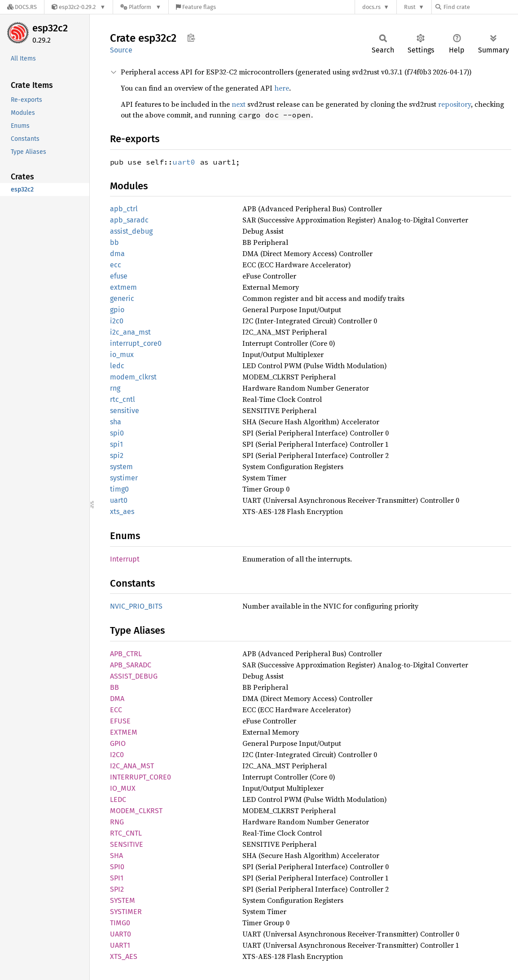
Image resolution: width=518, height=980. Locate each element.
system (121, 467)
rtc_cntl (123, 399)
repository (454, 104)
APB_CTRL (126, 654)
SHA (116, 856)
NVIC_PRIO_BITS (136, 606)
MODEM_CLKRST (136, 811)
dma (117, 254)
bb (114, 242)
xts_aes (122, 512)
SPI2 (117, 889)
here (282, 88)
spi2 (117, 455)
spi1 (116, 444)
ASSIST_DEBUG (134, 676)
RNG (117, 822)
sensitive (125, 411)
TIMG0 (120, 923)
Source (121, 50)
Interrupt (125, 559)
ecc (116, 265)
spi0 (117, 433)
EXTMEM (124, 732)
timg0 (119, 489)
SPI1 (117, 878)
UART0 (121, 934)
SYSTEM (123, 900)
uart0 (184, 162)
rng (115, 388)
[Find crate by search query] (480, 7)
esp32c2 (50, 28)
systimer (124, 478)
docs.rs (371, 7)
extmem (123, 287)
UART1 (120, 945)
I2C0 (117, 755)
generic (122, 298)
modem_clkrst (133, 377)
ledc (117, 366)
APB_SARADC (131, 665)
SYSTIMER (126, 912)
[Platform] (141, 7)
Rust (410, 7)
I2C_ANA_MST (132, 766)
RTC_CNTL (126, 833)
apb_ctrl (124, 209)
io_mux (122, 355)
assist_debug (131, 231)
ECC (116, 710)
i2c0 (117, 321)
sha (116, 422)
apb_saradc (129, 220)
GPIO (118, 743)
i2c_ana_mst (130, 332)
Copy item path (191, 38)
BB (114, 687)
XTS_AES (124, 956)
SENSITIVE (127, 844)
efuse (119, 276)
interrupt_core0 (136, 343)
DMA (117, 699)
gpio (117, 310)
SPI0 (117, 867)
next (239, 104)
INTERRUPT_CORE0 (140, 777)
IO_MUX (123, 788)
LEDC (118, 799)
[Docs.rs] (22, 7)
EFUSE (120, 721)
